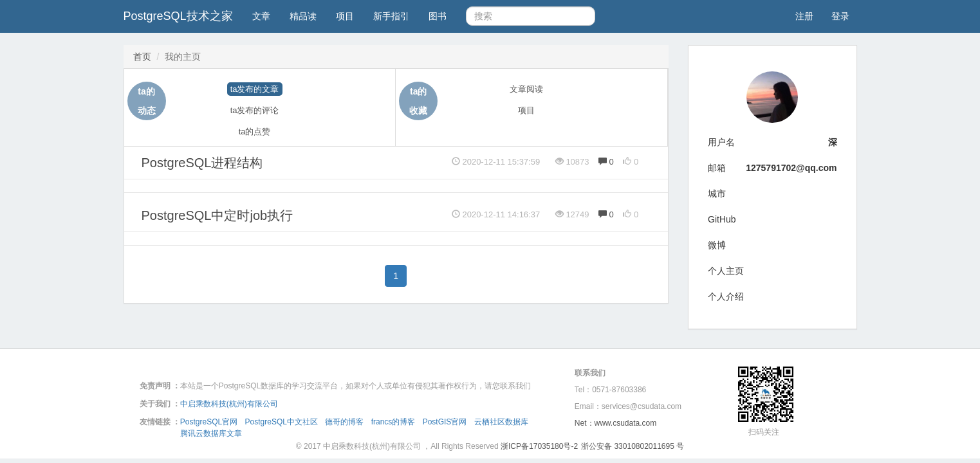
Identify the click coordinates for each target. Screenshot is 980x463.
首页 (142, 57)
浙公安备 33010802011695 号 (633, 446)
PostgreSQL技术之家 (178, 16)
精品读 (303, 16)
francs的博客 (393, 422)
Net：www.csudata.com (615, 423)
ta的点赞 (255, 132)
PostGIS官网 (445, 422)
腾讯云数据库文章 (211, 433)
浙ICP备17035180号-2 (539, 446)
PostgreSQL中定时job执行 (217, 215)
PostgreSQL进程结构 (202, 163)
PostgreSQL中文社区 (282, 422)
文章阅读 (526, 89)
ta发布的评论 (255, 110)
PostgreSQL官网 (209, 422)
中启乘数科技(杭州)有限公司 (229, 404)
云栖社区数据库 (501, 422)
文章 (261, 16)
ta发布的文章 (255, 89)
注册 (804, 16)
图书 (438, 16)
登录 (840, 16)
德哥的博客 (344, 422)
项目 (345, 16)
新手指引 (391, 16)
